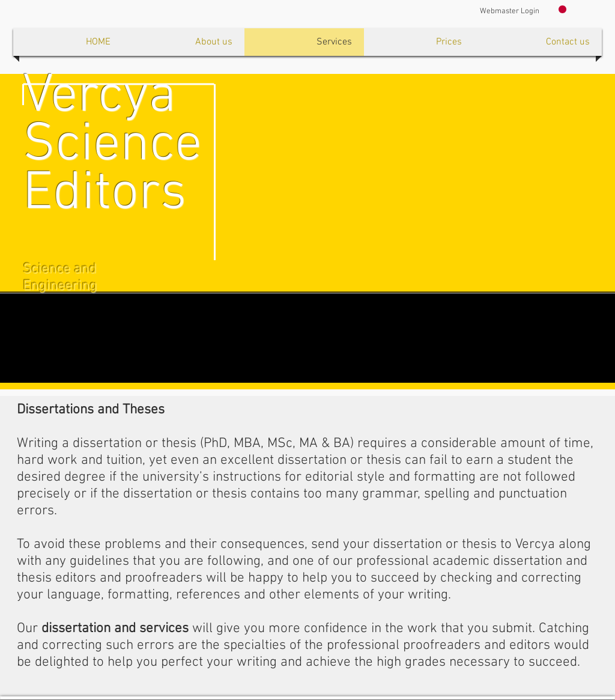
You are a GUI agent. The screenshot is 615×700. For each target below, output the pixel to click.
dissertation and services (115, 628)
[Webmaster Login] (510, 11)
